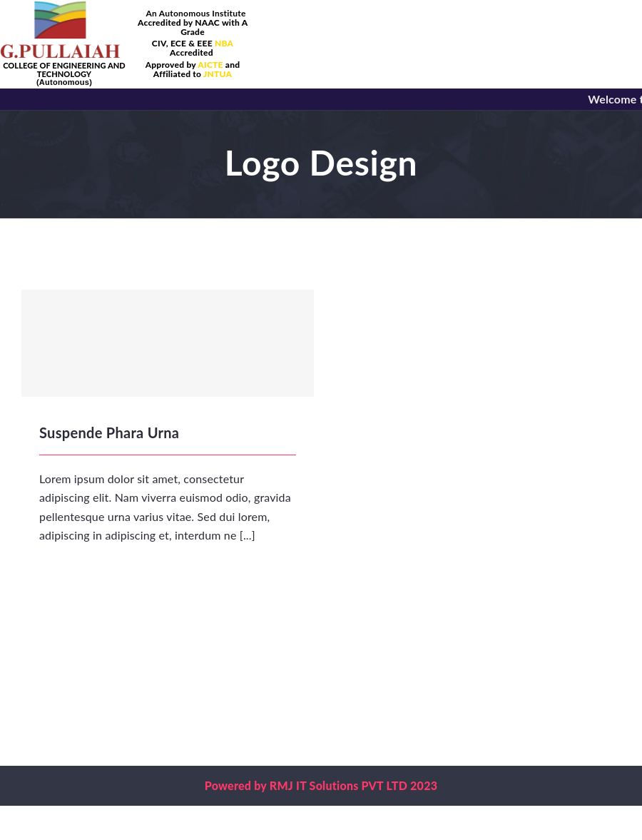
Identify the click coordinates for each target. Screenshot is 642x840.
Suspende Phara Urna (109, 432)
